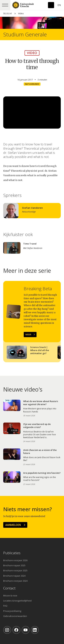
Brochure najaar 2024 (14, 576)
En (59, 5)
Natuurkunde (32, 84)
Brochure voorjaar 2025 (15, 570)
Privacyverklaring (12, 611)
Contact (9, 588)
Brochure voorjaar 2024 (15, 581)
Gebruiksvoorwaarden (15, 616)
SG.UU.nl (7, 13)
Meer (28, 334)
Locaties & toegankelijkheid (17, 601)
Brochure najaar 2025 (14, 565)
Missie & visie (10, 596)
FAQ (5, 606)
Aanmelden (13, 525)
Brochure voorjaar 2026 (15, 560)
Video (21, 13)
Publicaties (12, 553)
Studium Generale (25, 34)
